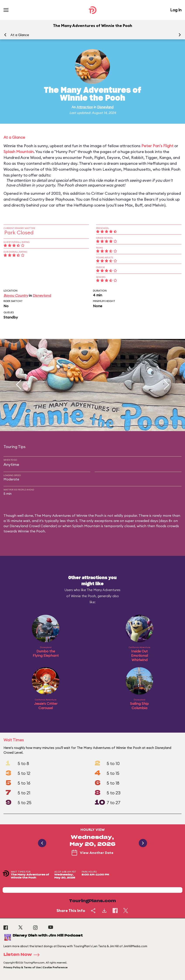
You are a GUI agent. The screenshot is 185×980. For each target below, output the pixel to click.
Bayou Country (16, 295)
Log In (176, 10)
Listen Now (23, 955)
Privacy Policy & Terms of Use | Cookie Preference (36, 967)
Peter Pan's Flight (157, 146)
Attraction (85, 107)
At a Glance (20, 35)
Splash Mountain (19, 152)
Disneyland (105, 107)
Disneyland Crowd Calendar (33, 526)
